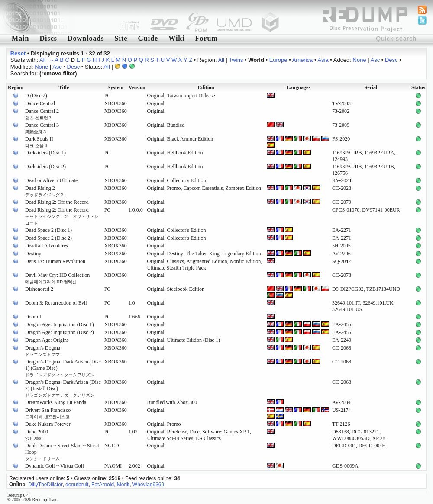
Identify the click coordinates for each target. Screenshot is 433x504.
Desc (391, 60)
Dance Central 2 (42, 114)
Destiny (33, 254)
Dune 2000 (37, 435)
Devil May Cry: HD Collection (57, 278)
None (360, 60)
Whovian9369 (148, 485)
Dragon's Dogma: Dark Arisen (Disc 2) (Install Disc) (63, 388)
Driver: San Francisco (48, 413)
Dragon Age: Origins (47, 340)
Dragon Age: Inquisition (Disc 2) (60, 332)
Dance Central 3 (42, 128)
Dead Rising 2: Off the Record (57, 202)
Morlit (123, 485)
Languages (299, 87)
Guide (148, 38)
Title (64, 87)
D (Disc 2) (36, 96)
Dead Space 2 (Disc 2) (48, 238)
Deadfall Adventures (47, 246)
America (303, 60)
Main (20, 38)
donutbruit (77, 485)
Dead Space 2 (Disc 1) (48, 230)
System (115, 87)
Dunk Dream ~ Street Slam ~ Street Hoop (62, 452)
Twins (236, 60)
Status (418, 87)
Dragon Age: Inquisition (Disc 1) (60, 324)
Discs (48, 38)
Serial (371, 87)
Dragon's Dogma (43, 351)
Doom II (34, 317)
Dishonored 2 (39, 289)
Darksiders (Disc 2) (45, 167)
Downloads (86, 38)
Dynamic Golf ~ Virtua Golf (55, 466)
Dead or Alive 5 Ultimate (51, 180)
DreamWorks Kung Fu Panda (56, 402)
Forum (207, 38)
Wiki (177, 38)
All (42, 60)
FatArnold (103, 485)
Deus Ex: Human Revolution (55, 261)
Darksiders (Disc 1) (45, 153)
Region (16, 87)
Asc (375, 60)
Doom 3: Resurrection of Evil (56, 303)
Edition (206, 87)
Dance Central (40, 103)
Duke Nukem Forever (48, 424)
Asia (323, 60)
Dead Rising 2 (45, 191)
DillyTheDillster (45, 485)
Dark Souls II (39, 142)
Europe (278, 60)
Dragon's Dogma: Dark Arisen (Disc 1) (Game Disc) (63, 368)
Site (121, 38)
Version (137, 87)
